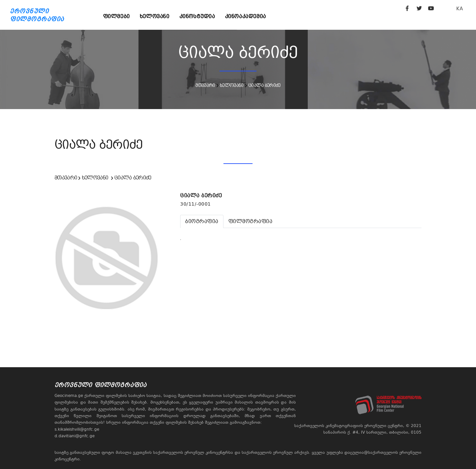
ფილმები (117, 16)
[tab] (202, 221)
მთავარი (205, 85)
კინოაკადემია (246, 16)
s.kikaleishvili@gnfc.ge (77, 429)
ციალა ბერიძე (264, 85)
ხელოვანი (155, 16)
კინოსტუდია (197, 16)
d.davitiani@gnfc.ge (75, 436)
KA (460, 8)
